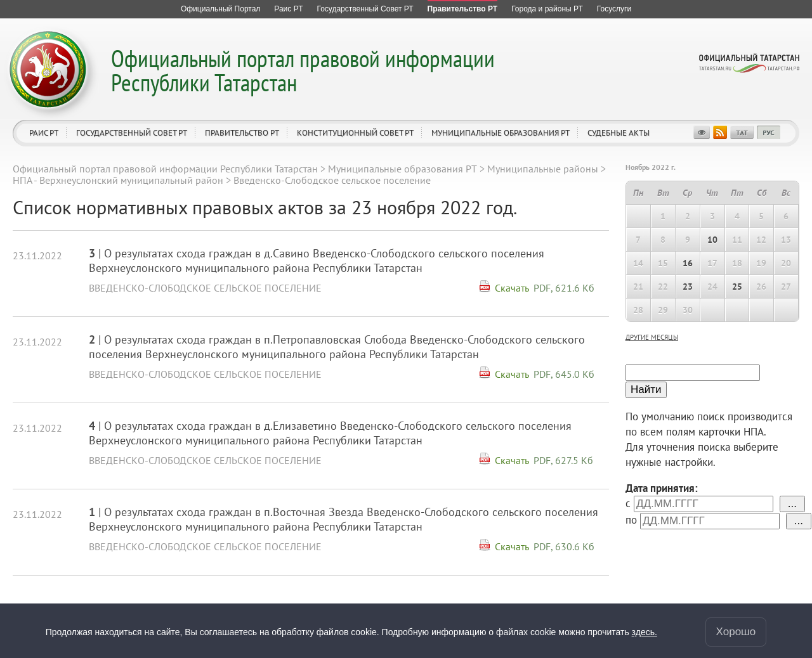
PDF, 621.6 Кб (564, 288)
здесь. (645, 632)
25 (737, 287)
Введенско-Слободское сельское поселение (205, 288)
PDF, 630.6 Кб (564, 546)
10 (712, 240)
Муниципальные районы (543, 169)
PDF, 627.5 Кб (563, 460)
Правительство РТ (242, 133)
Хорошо (736, 632)
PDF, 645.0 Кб (564, 374)
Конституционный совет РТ (355, 133)
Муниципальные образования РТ (501, 133)
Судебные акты (619, 133)
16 (688, 263)
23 (688, 287)
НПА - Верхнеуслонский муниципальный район (118, 180)
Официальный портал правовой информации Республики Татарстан (303, 70)
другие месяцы (652, 337)
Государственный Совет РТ (132, 133)
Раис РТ (44, 133)
